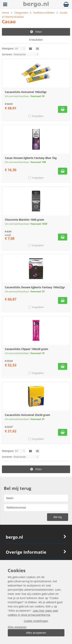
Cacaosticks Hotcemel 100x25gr (26, 92)
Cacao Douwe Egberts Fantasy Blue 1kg (31, 158)
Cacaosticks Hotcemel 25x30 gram (27, 415)
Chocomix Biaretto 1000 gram (24, 220)
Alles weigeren (17, 627)
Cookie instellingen (36, 621)
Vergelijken (38, 116)
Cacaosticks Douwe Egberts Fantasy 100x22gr (35, 287)
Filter (36, 32)
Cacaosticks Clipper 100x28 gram (26, 349)
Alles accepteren (36, 633)
